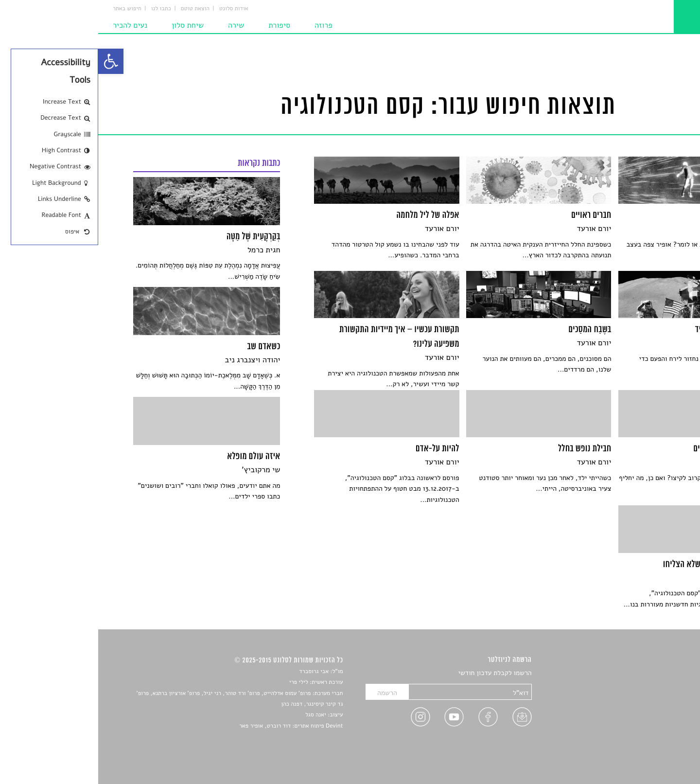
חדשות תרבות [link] (646, 696)
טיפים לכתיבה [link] (646, 730)
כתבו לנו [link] (63, 9)
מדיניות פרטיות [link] (644, 742)
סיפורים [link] (655, 673)
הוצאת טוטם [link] (97, 9)
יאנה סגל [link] (218, 715)
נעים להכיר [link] (32, 25)
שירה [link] (138, 25)
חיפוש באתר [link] (29, 9)
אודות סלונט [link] (136, 9)
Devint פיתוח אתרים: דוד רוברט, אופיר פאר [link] (193, 726)
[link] (13, 61)
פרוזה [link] (225, 25)
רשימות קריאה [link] (645, 707)
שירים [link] (657, 685)
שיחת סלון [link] (89, 25)
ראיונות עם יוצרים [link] (640, 719)
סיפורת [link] (181, 25)
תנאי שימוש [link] (649, 753)
